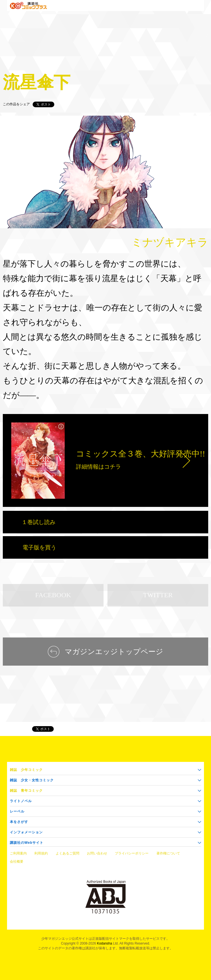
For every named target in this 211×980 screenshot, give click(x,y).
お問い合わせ (97, 853)
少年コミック (26, 770)
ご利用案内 (18, 853)
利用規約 (41, 853)
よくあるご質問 (68, 853)
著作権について (168, 853)
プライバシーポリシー (132, 853)
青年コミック (26, 791)
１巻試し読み (39, 522)
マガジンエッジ (15, 729)
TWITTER (158, 595)
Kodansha (104, 943)
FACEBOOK (53, 595)
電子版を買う (39, 547)
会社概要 (17, 862)
